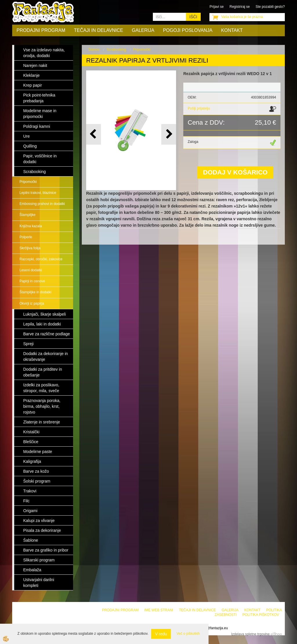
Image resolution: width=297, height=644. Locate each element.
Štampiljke (27, 215)
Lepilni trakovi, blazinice (38, 193)
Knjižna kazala (31, 226)
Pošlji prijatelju (199, 108)
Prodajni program (41, 30)
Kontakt (232, 30)
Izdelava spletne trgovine (250, 634)
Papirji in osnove (32, 281)
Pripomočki (28, 182)
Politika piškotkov (261, 615)
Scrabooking (116, 50)
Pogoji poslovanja (188, 30)
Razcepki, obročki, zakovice (41, 259)
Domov (94, 50)
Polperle (26, 237)
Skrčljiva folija (30, 248)
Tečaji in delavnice (99, 30)
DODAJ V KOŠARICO (235, 172)
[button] (169, 134)
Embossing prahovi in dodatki (42, 204)
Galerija (143, 30)
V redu (161, 634)
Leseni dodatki (31, 270)
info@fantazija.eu (214, 628)
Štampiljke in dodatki (35, 292)
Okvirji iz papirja (32, 303)
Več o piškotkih (188, 634)
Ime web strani (159, 610)
